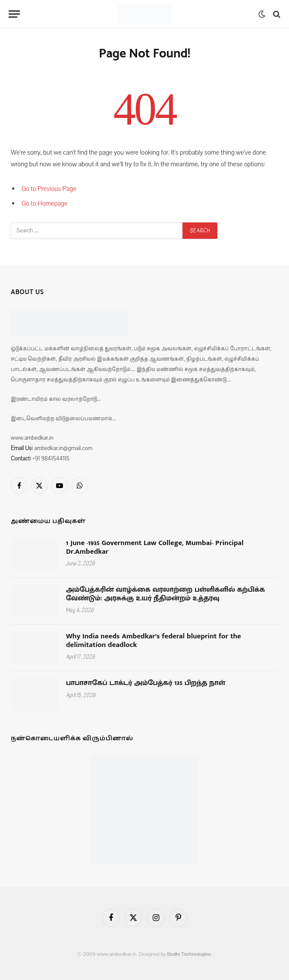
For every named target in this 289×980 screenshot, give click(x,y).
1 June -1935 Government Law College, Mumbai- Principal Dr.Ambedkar (155, 547)
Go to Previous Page (49, 189)
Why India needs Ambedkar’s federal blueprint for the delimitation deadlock (154, 641)
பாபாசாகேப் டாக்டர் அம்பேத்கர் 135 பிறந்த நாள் (146, 683)
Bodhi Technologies (189, 954)
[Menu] (14, 14)
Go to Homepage (45, 203)
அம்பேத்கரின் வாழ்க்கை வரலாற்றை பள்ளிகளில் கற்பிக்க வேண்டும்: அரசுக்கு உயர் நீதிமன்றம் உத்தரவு (165, 594)
